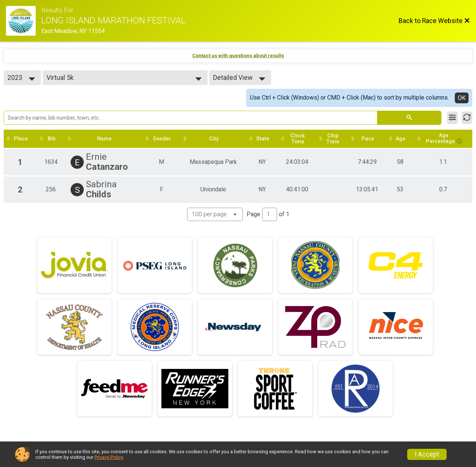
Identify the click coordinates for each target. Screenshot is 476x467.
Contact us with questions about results (238, 56)
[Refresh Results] (467, 118)
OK (462, 98)
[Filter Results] (452, 118)
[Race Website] (24, 21)
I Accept (427, 454)
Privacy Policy (109, 457)
